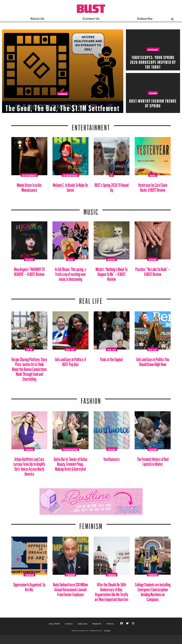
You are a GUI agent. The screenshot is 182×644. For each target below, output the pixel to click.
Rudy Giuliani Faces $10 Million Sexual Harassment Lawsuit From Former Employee (70, 588)
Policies (110, 624)
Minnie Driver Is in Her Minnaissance (29, 186)
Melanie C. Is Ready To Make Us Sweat (70, 186)
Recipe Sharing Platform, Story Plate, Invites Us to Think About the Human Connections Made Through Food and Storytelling (29, 368)
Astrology (153, 49)
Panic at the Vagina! (112, 358)
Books (153, 175)
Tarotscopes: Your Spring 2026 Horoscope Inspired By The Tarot (153, 61)
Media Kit (97, 624)
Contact (69, 624)
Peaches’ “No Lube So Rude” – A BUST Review (153, 271)
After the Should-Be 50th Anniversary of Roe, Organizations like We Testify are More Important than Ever (112, 591)
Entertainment (91, 126)
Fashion (153, 93)
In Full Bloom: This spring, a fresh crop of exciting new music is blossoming (70, 273)
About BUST (54, 624)
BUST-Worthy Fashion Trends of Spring (153, 102)
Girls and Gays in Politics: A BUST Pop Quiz (70, 361)
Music (91, 210)
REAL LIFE (91, 299)
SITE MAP (107, 631)
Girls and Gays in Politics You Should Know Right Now (153, 361)
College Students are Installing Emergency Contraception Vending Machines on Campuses (153, 591)
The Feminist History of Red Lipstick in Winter (153, 461)
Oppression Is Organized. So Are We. (29, 586)
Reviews (29, 259)
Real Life (70, 349)
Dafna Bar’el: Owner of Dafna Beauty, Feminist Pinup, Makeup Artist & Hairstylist (70, 463)
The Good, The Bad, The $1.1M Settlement (63, 99)
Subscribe (83, 624)
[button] (172, 19)
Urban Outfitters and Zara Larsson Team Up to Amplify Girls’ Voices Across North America (29, 465)
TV (112, 175)
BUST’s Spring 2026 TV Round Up (112, 186)
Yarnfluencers (112, 458)
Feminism (63, 83)
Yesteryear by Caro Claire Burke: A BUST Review (153, 186)
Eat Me (29, 349)
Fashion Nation (70, 449)
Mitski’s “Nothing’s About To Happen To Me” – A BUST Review (112, 273)
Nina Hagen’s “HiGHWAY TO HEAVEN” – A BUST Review (29, 271)
